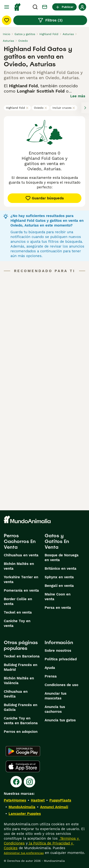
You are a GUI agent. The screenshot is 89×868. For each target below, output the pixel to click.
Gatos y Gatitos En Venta (57, 541)
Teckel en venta (18, 612)
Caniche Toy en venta (17, 623)
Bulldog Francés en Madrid (21, 667)
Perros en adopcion (21, 732)
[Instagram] (29, 782)
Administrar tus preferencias (24, 853)
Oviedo (41, 108)
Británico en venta (61, 568)
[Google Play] (23, 751)
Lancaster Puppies (25, 814)
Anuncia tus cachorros (55, 709)
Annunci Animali (54, 807)
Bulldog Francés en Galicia (21, 707)
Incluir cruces (64, 108)
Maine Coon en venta (58, 597)
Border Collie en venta (18, 601)
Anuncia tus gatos (60, 720)
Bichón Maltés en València (19, 681)
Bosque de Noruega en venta (62, 558)
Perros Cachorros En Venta (20, 541)
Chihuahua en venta (21, 555)
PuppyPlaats (60, 800)
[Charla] (45, 7)
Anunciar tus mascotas (56, 696)
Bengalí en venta (59, 586)
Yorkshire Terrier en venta (21, 579)
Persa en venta (58, 608)
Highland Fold (17, 108)
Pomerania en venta (21, 590)
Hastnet (38, 800)
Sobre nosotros (58, 651)
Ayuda (50, 668)
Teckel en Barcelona (22, 656)
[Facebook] (16, 782)
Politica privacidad (61, 659)
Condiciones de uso (61, 685)
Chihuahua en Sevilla (16, 694)
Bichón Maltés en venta (19, 566)
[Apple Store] (23, 766)
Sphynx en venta (59, 577)
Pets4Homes (15, 800)
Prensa (51, 676)
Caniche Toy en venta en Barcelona (21, 721)
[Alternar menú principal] (7, 7)
